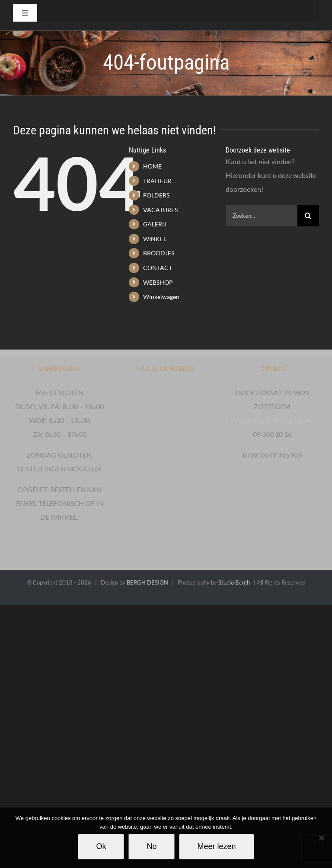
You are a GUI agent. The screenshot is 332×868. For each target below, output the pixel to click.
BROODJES (159, 253)
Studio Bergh (234, 582)
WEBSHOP (158, 282)
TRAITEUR (157, 181)
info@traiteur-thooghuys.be (272, 420)
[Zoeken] (308, 216)
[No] (321, 838)
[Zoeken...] (262, 216)
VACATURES (160, 210)
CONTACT (158, 268)
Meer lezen (216, 846)
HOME (152, 166)
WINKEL (155, 239)
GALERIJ (155, 224)
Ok (101, 846)
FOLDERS (156, 195)
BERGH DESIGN (147, 582)
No (152, 846)
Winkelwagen (161, 297)
